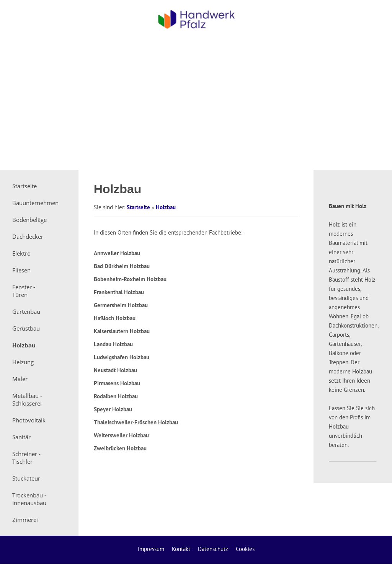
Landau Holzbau (113, 344)
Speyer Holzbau (113, 409)
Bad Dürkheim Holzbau (122, 266)
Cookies (245, 549)
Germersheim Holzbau (121, 305)
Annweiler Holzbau (117, 253)
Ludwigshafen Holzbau (122, 357)
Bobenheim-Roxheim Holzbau (130, 279)
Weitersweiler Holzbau (121, 435)
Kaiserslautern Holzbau (122, 331)
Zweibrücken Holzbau (120, 448)
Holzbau (166, 207)
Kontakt (181, 549)
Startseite (138, 207)
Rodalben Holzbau (116, 396)
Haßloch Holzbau (115, 318)
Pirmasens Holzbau (117, 383)
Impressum (151, 549)
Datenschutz (213, 549)
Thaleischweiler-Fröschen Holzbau (136, 422)
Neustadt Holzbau (115, 370)
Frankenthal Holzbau (119, 292)
